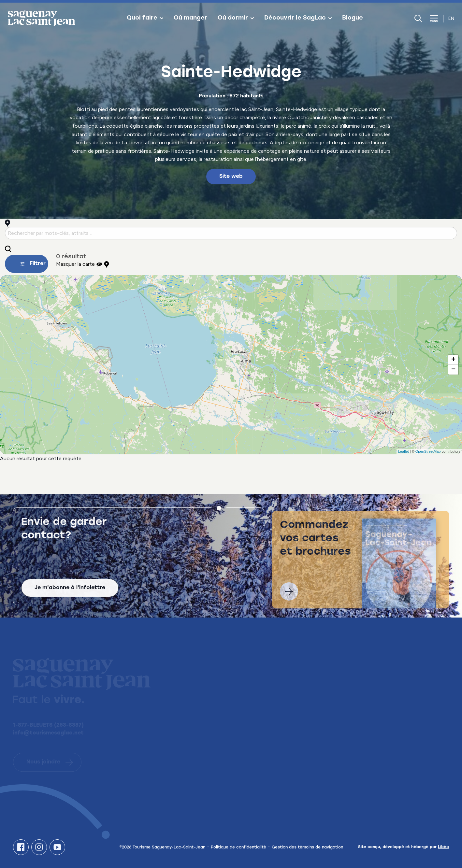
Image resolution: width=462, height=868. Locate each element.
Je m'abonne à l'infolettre (70, 594)
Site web (231, 177)
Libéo (443, 847)
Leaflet (404, 451)
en (451, 18)
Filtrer (33, 264)
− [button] (453, 370)
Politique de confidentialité (239, 847)
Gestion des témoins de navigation (307, 847)
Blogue (353, 18)
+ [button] (453, 360)
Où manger (190, 18)
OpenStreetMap (428, 451)
